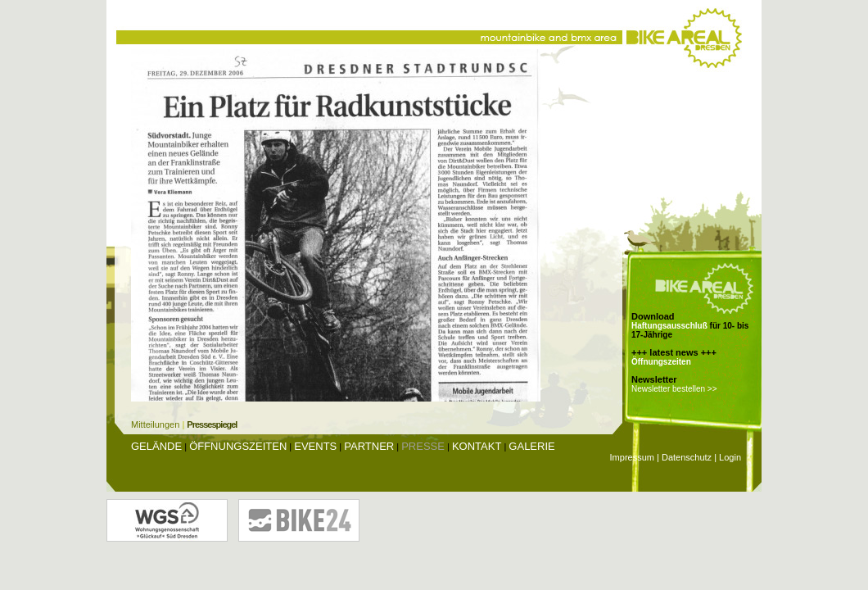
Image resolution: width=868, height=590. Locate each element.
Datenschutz (687, 457)
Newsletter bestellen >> (674, 389)
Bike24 (299, 520)
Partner (369, 446)
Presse (423, 446)
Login (730, 457)
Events (315, 446)
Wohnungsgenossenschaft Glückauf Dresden (167, 520)
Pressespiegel (212, 424)
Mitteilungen (155, 424)
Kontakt (477, 446)
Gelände (156, 446)
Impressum (632, 457)
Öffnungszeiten (661, 362)
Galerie (531, 446)
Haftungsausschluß (669, 326)
